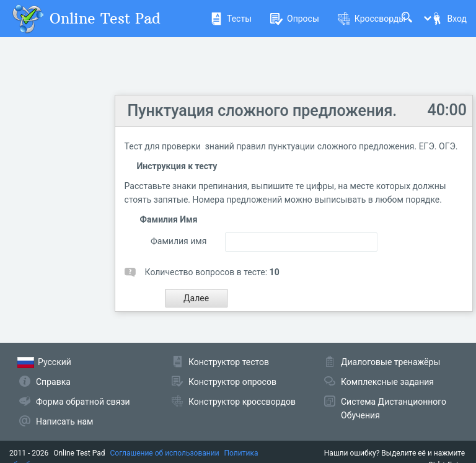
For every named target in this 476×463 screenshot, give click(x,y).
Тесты (231, 19)
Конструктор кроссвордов (242, 402)
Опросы (295, 19)
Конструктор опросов (232, 382)
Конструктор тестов (229, 362)
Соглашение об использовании (165, 453)
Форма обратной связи (83, 402)
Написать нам (64, 421)
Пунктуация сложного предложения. (262, 111)
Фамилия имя (178, 241)
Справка (53, 382)
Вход (449, 19)
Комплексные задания (387, 382)
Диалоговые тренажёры (390, 362)
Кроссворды (372, 19)
